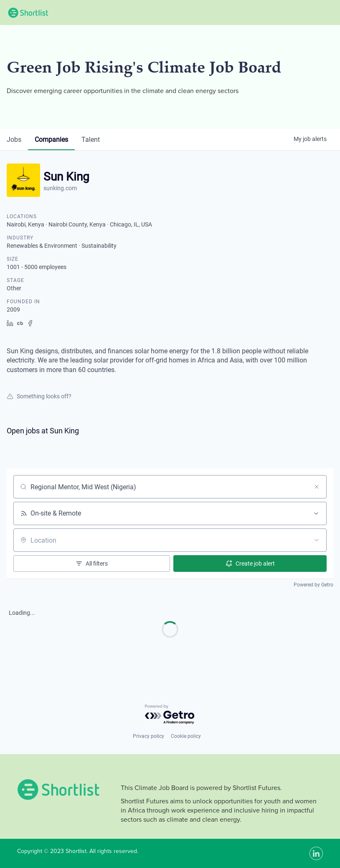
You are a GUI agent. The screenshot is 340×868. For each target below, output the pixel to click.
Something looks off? (39, 396)
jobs (14, 140)
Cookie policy (186, 736)
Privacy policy (148, 736)
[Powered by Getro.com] (170, 715)
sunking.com (60, 188)
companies (51, 140)
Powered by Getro (313, 585)
